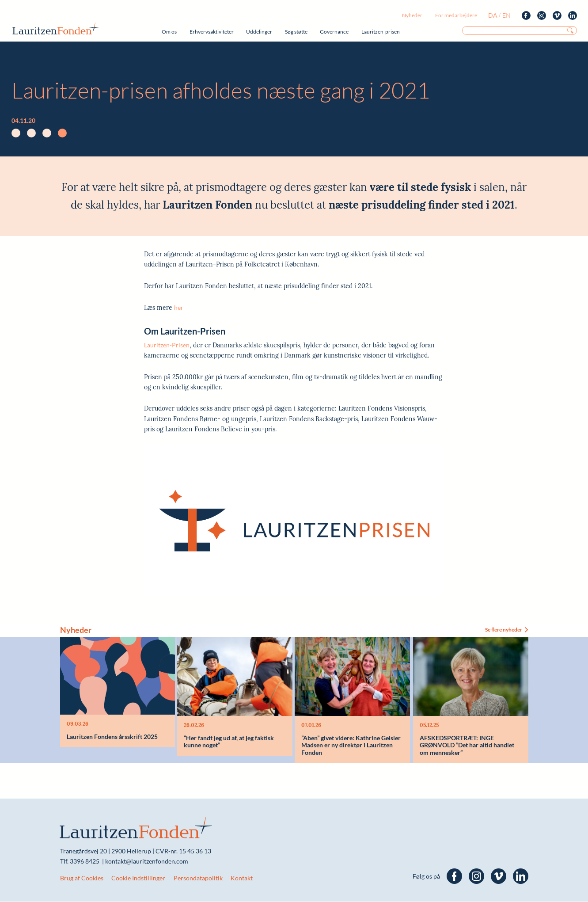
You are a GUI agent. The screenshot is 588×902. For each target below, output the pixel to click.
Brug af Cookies (82, 878)
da (493, 15)
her (179, 307)
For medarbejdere (456, 15)
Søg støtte (296, 32)
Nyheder (412, 15)
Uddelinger (259, 32)
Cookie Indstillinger (138, 878)
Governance (334, 32)
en (506, 15)
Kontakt (242, 878)
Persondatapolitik (198, 878)
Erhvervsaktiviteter (212, 32)
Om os (169, 32)
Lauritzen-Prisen (167, 345)
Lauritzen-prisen (381, 32)
